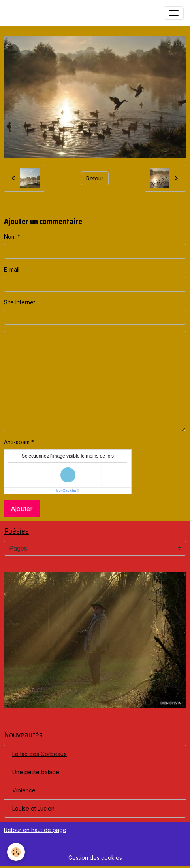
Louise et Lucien (33, 808)
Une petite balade (36, 772)
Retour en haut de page (35, 830)
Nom (10, 236)
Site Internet (20, 302)
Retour (95, 178)
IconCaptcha (66, 490)
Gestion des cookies (95, 858)
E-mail (12, 269)
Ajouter (22, 509)
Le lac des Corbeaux (40, 754)
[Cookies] (16, 852)
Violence (24, 790)
